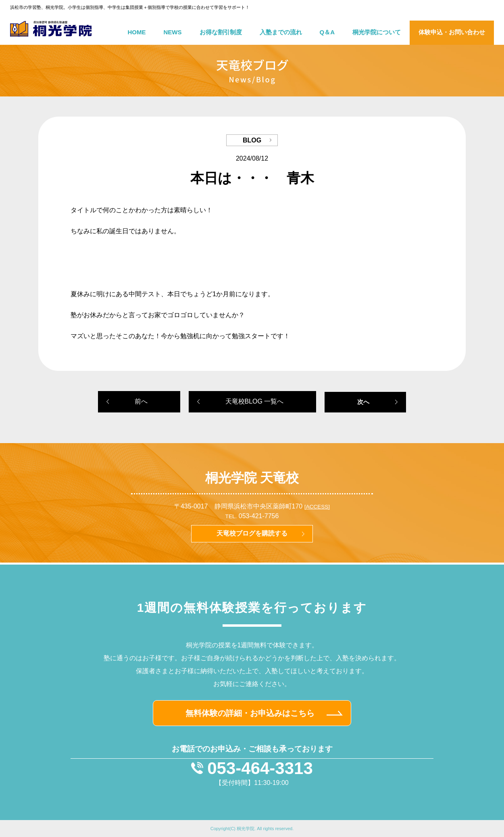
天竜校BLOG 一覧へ (255, 401)
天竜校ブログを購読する (252, 533)
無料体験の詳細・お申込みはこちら (250, 713)
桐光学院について (377, 32)
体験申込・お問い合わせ (452, 32)
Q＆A (327, 32)
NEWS (173, 32)
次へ (363, 402)
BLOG (252, 140)
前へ (141, 401)
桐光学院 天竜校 (252, 478)
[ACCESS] (317, 507)
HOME (137, 32)
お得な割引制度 (221, 32)
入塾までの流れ (281, 32)
